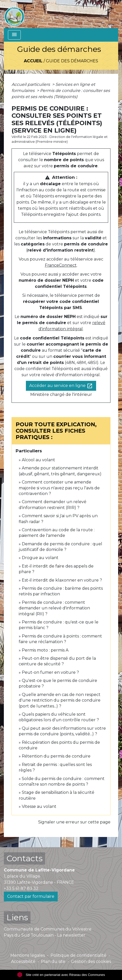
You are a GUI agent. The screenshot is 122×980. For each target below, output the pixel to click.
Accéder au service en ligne (61, 386)
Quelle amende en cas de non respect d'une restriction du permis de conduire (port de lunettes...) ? (60, 700)
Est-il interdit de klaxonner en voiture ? (62, 580)
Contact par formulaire (31, 896)
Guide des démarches (72, 61)
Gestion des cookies (91, 961)
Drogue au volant (40, 558)
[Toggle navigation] (14, 35)
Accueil (33, 61)
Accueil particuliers (31, 84)
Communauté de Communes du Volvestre (48, 929)
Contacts (24, 858)
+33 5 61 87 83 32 (21, 888)
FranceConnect (61, 265)
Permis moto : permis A (45, 650)
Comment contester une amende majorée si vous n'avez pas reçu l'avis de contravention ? (59, 488)
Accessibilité (23, 961)
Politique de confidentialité (78, 955)
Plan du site (53, 961)
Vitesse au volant (40, 806)
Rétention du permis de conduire (56, 756)
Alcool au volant (38, 460)
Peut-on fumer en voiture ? (50, 672)
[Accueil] (14, 14)
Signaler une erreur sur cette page (74, 822)
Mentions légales (28, 955)
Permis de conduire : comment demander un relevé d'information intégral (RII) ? (54, 608)
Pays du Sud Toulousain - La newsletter (45, 935)
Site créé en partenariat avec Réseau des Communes (61, 975)
